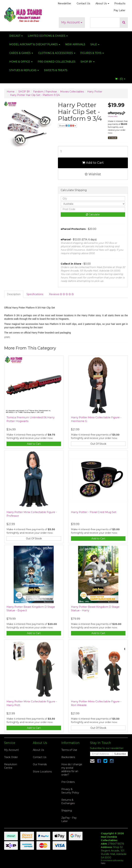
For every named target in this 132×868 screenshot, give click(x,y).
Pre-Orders (68, 782)
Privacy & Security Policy (70, 791)
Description (14, 294)
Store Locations (42, 772)
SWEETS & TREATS (56, 70)
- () (120, 79)
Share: (67, 126)
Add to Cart (93, 163)
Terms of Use (69, 750)
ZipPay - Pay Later (69, 819)
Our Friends (40, 764)
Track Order (11, 757)
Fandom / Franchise (45, 92)
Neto (103, 863)
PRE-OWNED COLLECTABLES (57, 62)
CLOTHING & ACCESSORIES (57, 53)
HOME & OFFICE (21, 62)
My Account (72, 22)
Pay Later (119, 10)
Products (120, 3)
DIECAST (16, 36)
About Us (102, 3)
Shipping (67, 811)
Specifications (35, 294)
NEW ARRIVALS (75, 44)
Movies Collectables (72, 92)
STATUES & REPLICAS (24, 70)
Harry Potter (95, 92)
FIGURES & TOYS (92, 53)
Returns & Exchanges (68, 802)
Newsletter (64, 3)
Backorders (68, 757)
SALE (95, 44)
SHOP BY (88, 62)
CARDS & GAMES (21, 53)
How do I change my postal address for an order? (72, 770)
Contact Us (83, 3)
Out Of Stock (98, 444)
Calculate (93, 215)
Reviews (61, 294)
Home (11, 92)
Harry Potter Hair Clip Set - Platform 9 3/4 (35, 95)
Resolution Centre (11, 766)
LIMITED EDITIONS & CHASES (48, 36)
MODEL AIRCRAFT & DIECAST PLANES (35, 44)
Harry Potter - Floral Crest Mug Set (94, 512)
